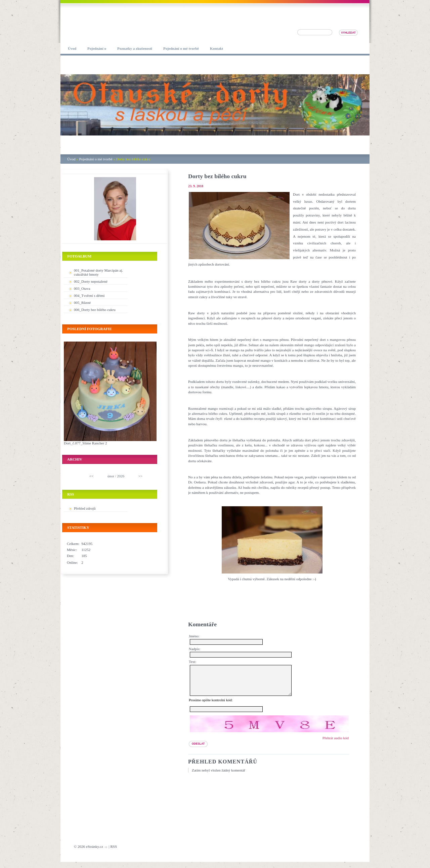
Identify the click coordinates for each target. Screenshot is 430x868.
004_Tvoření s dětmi (89, 295)
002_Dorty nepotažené (91, 281)
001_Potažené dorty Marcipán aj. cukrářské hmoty (98, 272)
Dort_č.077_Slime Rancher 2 (85, 443)
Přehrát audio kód (336, 744)
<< (91, 476)
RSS (114, 853)
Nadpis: (195, 649)
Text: (192, 662)
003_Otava (82, 288)
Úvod (71, 159)
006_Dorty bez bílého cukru (95, 310)
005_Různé (82, 303)
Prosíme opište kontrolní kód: (211, 706)
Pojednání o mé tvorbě (96, 159)
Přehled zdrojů (85, 508)
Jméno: (194, 636)
